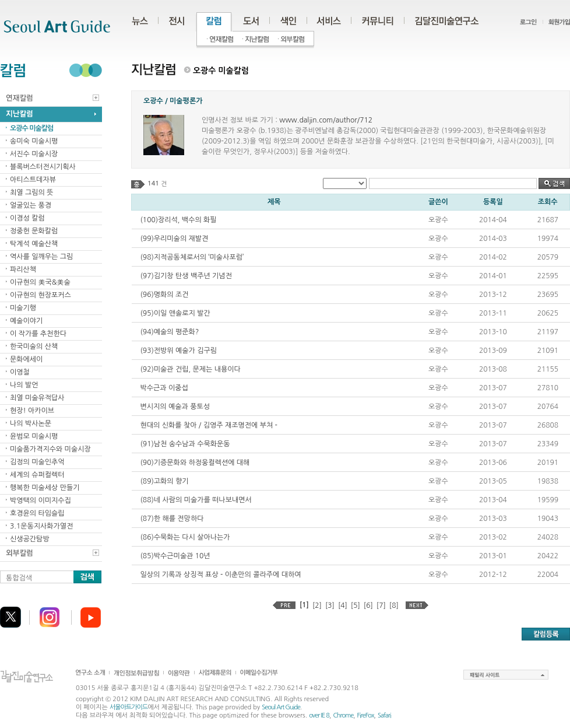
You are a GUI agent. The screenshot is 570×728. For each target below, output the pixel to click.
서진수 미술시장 (34, 154)
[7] (381, 605)
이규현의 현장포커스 (41, 295)
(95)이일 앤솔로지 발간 (175, 313)
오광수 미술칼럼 (31, 128)
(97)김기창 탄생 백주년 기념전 (186, 276)
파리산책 (23, 269)
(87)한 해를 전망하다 (172, 519)
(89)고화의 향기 (165, 481)
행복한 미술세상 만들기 (45, 488)
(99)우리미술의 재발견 (175, 239)
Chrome (343, 715)
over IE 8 (319, 715)
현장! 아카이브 (32, 411)
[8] (394, 605)
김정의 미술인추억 (37, 462)
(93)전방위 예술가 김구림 (179, 351)
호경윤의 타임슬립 (37, 513)
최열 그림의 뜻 (31, 192)
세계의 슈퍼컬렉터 (37, 475)
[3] (330, 605)
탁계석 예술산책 (34, 244)
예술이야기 (26, 321)
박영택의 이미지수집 (41, 501)
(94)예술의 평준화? (170, 332)
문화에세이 (26, 359)
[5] (356, 605)
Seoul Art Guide (281, 707)
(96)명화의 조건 (165, 295)
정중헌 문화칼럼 (34, 231)
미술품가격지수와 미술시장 (50, 449)
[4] (343, 605)
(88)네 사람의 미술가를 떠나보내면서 (196, 500)
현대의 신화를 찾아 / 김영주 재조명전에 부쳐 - (209, 425)
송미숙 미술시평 (34, 141)
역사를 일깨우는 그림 (41, 257)
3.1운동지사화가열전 (41, 526)
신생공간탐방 (30, 539)
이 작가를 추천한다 (38, 334)
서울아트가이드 (129, 707)
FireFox (366, 715)
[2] (317, 605)
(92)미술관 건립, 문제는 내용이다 (191, 369)
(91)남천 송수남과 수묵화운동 (185, 444)
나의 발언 (24, 385)
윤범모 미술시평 (34, 436)
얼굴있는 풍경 (31, 205)
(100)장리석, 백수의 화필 (179, 220)
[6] (368, 605)
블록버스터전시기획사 (43, 167)
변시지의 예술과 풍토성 (175, 407)
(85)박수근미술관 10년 (175, 556)
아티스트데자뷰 (33, 180)
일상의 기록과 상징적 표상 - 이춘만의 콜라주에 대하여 (221, 575)
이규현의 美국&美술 (40, 282)
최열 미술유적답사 (37, 398)
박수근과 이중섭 (164, 388)
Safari (384, 715)
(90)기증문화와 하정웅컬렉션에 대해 (195, 463)
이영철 (20, 372)
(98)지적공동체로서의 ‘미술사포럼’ (192, 257)
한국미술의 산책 (34, 346)
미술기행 (23, 308)
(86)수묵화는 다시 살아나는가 (185, 537)
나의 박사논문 (31, 423)
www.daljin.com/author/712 (326, 120)
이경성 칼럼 (27, 218)
